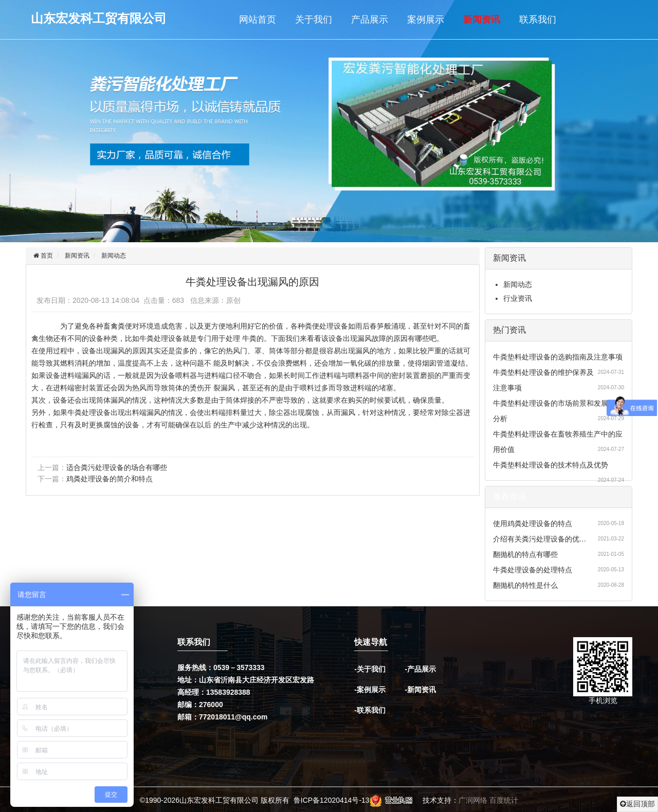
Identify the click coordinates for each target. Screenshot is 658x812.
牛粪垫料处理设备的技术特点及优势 (551, 465)
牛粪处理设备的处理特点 (533, 570)
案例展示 (426, 20)
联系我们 (538, 20)
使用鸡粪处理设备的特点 (533, 524)
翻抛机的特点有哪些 (525, 554)
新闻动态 (114, 256)
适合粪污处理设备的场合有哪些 (117, 467)
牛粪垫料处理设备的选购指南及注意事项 (558, 357)
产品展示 (370, 20)
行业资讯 (518, 298)
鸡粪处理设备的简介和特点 (109, 479)
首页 (46, 256)
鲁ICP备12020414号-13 (332, 801)
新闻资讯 (482, 20)
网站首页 (258, 20)
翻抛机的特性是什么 (525, 585)
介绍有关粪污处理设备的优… (540, 539)
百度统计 (504, 801)
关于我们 (314, 20)
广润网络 (473, 801)
